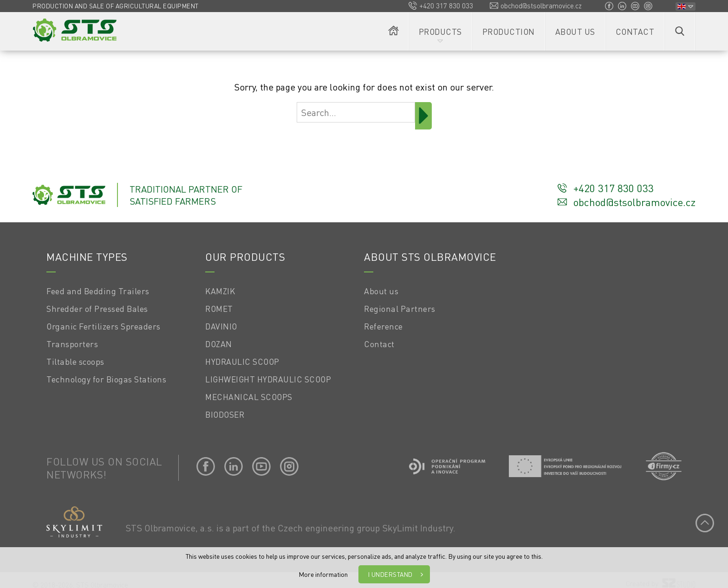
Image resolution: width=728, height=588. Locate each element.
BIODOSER (225, 414)
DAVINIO (221, 326)
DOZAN (219, 344)
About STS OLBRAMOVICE (430, 257)
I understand (390, 574)
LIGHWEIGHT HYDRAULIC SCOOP (268, 379)
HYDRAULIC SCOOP (242, 362)
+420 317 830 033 (446, 6)
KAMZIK (220, 291)
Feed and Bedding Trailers (98, 291)
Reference (383, 326)
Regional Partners (400, 309)
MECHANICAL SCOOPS (249, 397)
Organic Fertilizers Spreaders (104, 326)
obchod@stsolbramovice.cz (541, 6)
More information (323, 574)
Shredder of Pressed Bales (97, 309)
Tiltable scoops (75, 362)
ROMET (219, 309)
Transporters (72, 344)
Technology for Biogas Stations (106, 379)
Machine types (87, 257)
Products (440, 32)
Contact (635, 32)
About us (575, 32)
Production (509, 32)
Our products (245, 257)
